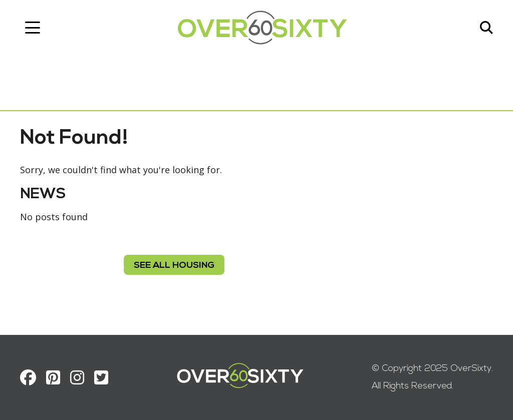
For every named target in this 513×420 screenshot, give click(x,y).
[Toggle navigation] (33, 28)
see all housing (174, 266)
